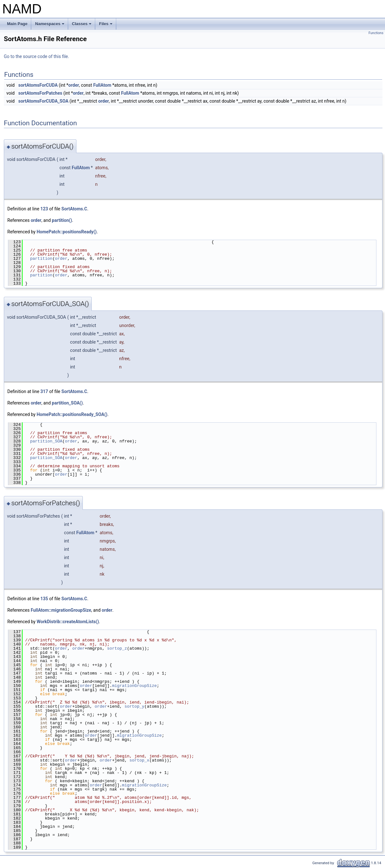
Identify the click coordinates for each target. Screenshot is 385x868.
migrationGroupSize (134, 686)
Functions (376, 33)
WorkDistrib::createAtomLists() (68, 622)
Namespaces (50, 26)
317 (44, 391)
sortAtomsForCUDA (38, 85)
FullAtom (102, 85)
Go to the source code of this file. (36, 56)
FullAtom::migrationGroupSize (61, 610)
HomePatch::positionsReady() (67, 232)
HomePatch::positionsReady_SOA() (72, 414)
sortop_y (134, 706)
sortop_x (139, 760)
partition (41, 259)
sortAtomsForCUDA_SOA (43, 101)
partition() (62, 220)
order (74, 85)
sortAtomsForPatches (40, 93)
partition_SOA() (67, 403)
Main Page (17, 24)
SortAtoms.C (74, 209)
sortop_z (117, 648)
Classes (82, 26)
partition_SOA (46, 441)
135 (44, 599)
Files (106, 26)
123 (44, 209)
